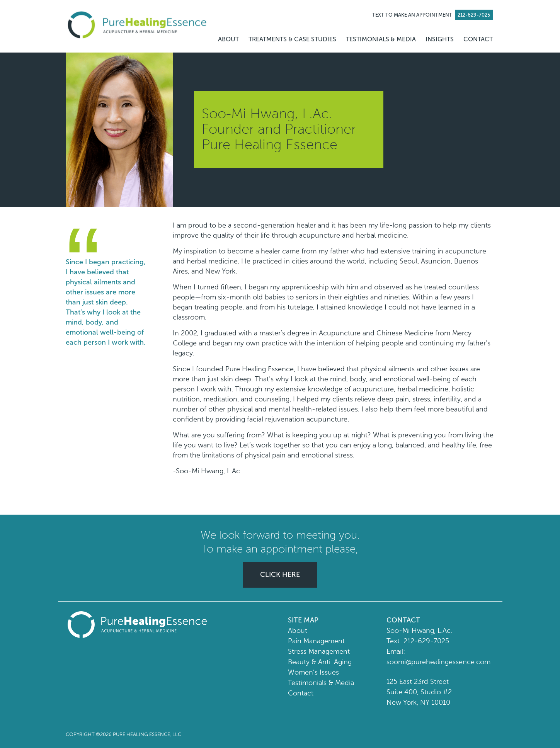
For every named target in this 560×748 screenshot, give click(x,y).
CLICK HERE (280, 575)
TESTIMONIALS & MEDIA (381, 39)
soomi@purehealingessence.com (438, 662)
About (298, 631)
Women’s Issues (313, 672)
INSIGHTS (440, 39)
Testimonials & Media (321, 683)
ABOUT (228, 39)
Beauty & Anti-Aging (320, 662)
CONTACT (478, 39)
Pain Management (316, 641)
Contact (301, 693)
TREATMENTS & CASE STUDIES (292, 39)
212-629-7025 (426, 641)
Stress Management (319, 651)
